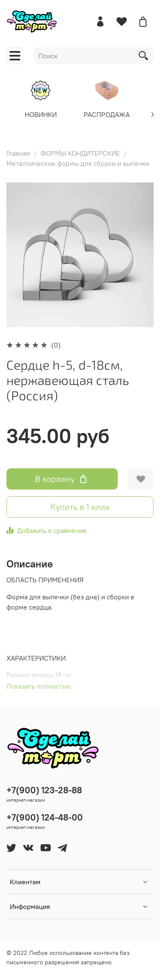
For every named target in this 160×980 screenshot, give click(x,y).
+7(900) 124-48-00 (45, 817)
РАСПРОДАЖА (107, 114)
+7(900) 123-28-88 (44, 790)
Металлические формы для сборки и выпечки (78, 163)
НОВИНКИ (41, 114)
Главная (18, 153)
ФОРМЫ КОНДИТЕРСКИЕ (80, 153)
